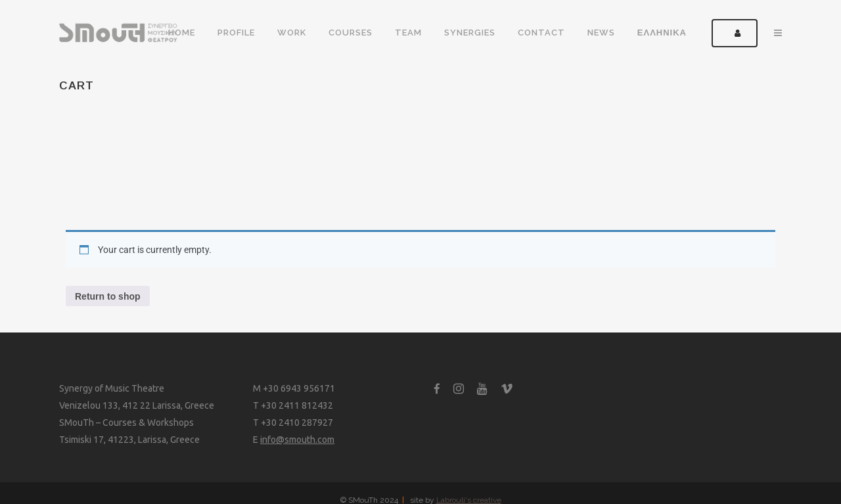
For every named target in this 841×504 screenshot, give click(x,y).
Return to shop (108, 296)
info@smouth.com (297, 440)
